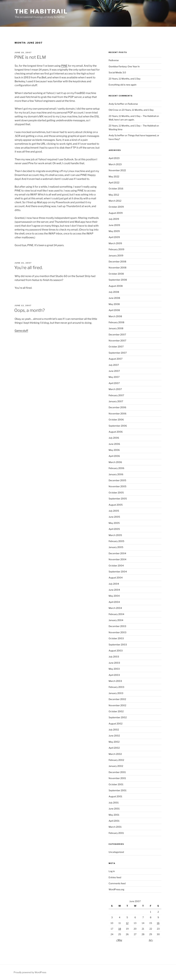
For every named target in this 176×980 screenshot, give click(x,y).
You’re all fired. (28, 268)
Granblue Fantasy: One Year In (124, 66)
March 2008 (115, 316)
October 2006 (116, 420)
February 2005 (116, 541)
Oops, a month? (30, 310)
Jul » (151, 940)
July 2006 (114, 438)
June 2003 (114, 663)
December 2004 (117, 553)
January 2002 (116, 766)
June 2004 (114, 590)
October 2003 (116, 638)
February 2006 (116, 468)
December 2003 (117, 626)
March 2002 (115, 754)
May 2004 (114, 596)
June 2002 (114, 736)
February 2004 (116, 614)
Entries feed (115, 877)
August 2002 (116, 724)
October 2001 (116, 784)
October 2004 (116, 566)
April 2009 (114, 237)
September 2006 (118, 426)
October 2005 (116, 493)
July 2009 (114, 219)
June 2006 (114, 444)
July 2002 (114, 730)
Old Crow (113, 110)
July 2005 (114, 511)
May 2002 (114, 742)
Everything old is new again (123, 85)
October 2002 (116, 711)
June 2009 (114, 225)
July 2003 (114, 657)
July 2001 (114, 803)
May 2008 (114, 304)
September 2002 (118, 717)
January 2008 (116, 328)
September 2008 (118, 280)
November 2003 (117, 632)
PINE (64, 66)
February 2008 (116, 322)
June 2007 (114, 371)
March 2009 (115, 243)
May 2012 (114, 195)
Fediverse (114, 60)
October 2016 (116, 189)
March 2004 (115, 608)
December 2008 (117, 262)
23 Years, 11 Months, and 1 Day (125, 79)
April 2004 (114, 602)
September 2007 (118, 353)
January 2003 (116, 693)
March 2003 (115, 681)
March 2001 (115, 827)
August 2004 (116, 578)
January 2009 (116, 255)
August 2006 (116, 432)
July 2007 (114, 365)
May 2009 (114, 231)
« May (119, 940)
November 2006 (117, 414)
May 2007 (114, 377)
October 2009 (116, 207)
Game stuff (21, 331)
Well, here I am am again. (122, 120)
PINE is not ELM (30, 57)
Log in (112, 871)
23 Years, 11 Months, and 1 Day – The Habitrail (132, 116)
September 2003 (118, 645)
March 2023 (115, 164)
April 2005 (114, 529)
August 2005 (116, 505)
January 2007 (116, 401)
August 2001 (115, 796)
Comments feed (117, 883)
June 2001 (114, 809)
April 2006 (114, 456)
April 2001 (114, 821)
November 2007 (117, 341)
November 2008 (117, 268)
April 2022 (114, 182)
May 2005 (114, 523)
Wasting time (116, 129)
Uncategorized (116, 852)
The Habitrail (41, 11)
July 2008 (114, 292)
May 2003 (114, 669)
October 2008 (116, 274)
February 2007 (116, 395)
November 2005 (117, 486)
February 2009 (116, 249)
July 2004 (114, 584)
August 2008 (116, 286)
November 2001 (117, 778)
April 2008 (114, 310)
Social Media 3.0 (117, 72)
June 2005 (114, 517)
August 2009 (116, 213)
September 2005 (118, 499)
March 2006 (115, 462)
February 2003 (116, 687)
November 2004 (117, 559)
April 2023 (114, 158)
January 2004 (116, 620)
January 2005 (116, 547)
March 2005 (115, 535)
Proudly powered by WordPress (30, 972)
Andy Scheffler (116, 104)
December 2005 (117, 480)
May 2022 (114, 176)
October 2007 (116, 347)
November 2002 (117, 705)
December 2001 (117, 772)
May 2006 (114, 450)
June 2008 (114, 298)
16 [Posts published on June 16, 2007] (158, 923)
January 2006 (116, 474)
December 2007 (117, 334)
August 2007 (116, 359)
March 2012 (115, 201)
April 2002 (114, 748)
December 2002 (117, 699)
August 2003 (116, 651)
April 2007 (114, 383)
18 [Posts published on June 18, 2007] (120, 929)
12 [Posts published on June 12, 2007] (127, 923)
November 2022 (117, 170)
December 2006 (117, 407)
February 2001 (116, 833)
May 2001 (114, 815)
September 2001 (118, 790)
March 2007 (115, 389)
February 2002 (116, 760)
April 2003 (114, 675)
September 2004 (118, 572)
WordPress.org (116, 889)
